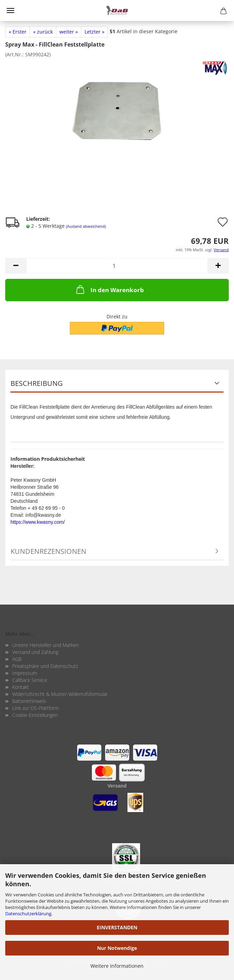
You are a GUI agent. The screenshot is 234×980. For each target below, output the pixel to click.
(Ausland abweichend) (86, 226)
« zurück (43, 32)
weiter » (69, 32)
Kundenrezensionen (48, 551)
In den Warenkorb (109, 289)
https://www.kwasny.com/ (38, 522)
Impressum (25, 673)
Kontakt (21, 687)
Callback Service (30, 680)
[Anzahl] (117, 266)
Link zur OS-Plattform (35, 708)
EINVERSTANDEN (117, 927)
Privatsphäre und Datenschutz (45, 666)
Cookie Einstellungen (35, 715)
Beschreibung (37, 383)
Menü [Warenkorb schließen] (10, 10)
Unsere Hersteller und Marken (46, 645)
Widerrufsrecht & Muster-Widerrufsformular (60, 694)
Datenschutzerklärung (28, 914)
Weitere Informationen (117, 966)
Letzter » (94, 32)
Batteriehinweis (29, 701)
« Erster (18, 32)
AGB (17, 659)
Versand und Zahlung (35, 652)
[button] (16, 266)
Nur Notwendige (117, 948)
